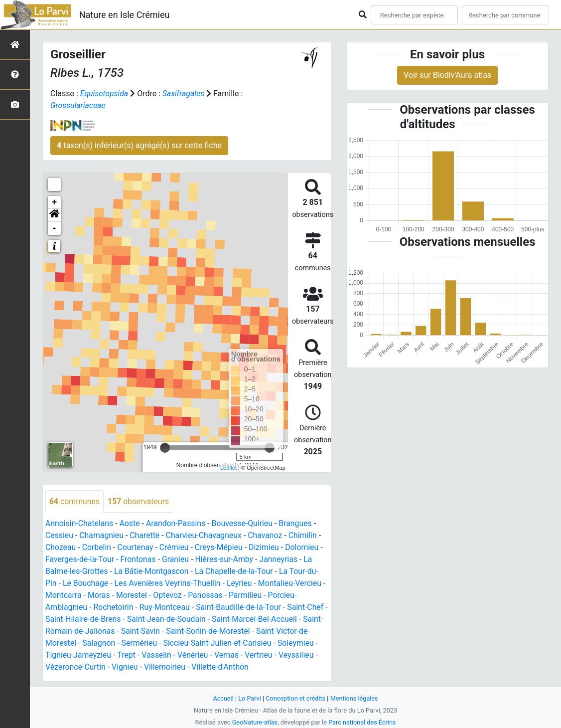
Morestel (137, 596)
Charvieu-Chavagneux (205, 536)
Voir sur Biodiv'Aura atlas (447, 75)
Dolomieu (304, 548)
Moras (103, 596)
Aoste (130, 524)
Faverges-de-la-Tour (80, 560)
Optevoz (173, 596)
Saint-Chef (308, 608)
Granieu (177, 560)
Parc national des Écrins (362, 722)
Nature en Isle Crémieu (125, 15)
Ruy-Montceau (166, 608)
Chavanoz (267, 536)
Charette (146, 536)
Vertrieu (265, 655)
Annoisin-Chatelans (80, 524)
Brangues (298, 524)
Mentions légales (354, 698)
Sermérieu (151, 643)
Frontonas (139, 560)
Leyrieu (241, 584)
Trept (131, 655)
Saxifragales (184, 93)
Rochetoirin (114, 608)
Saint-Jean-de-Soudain (172, 620)
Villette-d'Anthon (222, 667)
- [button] (55, 228)
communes (75, 501)
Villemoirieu (166, 667)
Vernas (232, 655)
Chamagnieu (102, 536)
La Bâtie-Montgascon (152, 572)
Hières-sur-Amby (226, 560)
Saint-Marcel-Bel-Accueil (261, 620)
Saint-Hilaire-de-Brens (87, 620)
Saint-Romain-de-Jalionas (91, 632)
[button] (54, 215)
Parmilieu (251, 596)
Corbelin (97, 548)
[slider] (165, 448)
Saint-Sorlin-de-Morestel (230, 632)
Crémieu (175, 548)
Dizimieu (266, 548)
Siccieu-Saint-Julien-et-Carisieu (230, 643)
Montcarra (68, 596)
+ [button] (55, 202)
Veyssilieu (302, 655)
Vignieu (126, 667)
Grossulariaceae (78, 105)
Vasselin (161, 655)
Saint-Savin (162, 632)
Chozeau (61, 548)
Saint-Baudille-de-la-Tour (240, 608)
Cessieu (60, 536)
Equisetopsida (105, 93)
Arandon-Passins (177, 524)
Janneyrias (281, 560)
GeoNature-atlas (254, 722)
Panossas (211, 596)
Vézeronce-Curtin (76, 667)
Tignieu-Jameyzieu (83, 655)
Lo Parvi (249, 698)
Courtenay (136, 548)
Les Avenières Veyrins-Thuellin (169, 584)
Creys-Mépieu (220, 548)
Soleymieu (309, 643)
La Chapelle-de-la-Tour (236, 572)
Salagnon (110, 643)
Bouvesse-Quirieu (244, 524)
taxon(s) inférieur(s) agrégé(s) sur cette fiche (139, 145)
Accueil (223, 698)
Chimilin (305, 536)
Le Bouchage (86, 584)
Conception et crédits (296, 698)
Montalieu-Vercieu (292, 584)
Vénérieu (198, 655)
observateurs (139, 501)
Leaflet (228, 468)
